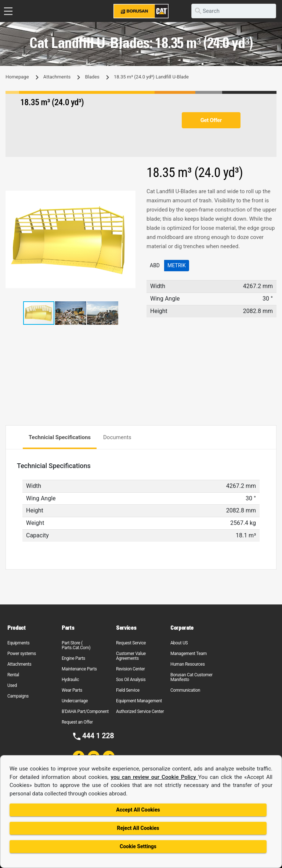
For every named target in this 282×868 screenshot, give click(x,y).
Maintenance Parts (79, 669)
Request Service (131, 643)
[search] (234, 11)
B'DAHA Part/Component (85, 711)
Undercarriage (75, 701)
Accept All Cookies (138, 810)
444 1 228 (98, 736)
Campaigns (18, 696)
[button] (129, 197)
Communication (185, 690)
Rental (13, 675)
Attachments (57, 77)
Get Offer (211, 120)
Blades (92, 77)
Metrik (177, 265)
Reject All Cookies (138, 828)
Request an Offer (77, 722)
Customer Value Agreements (131, 656)
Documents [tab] (117, 437)
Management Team (189, 654)
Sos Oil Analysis (131, 680)
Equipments (18, 643)
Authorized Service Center (140, 711)
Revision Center (131, 669)
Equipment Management (139, 701)
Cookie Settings (138, 846)
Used (12, 685)
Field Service (128, 690)
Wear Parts (72, 690)
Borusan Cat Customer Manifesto (191, 677)
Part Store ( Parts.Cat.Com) (76, 645)
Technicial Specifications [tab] (60, 437)
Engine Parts (73, 658)
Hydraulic (70, 680)
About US (179, 643)
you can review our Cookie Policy (155, 777)
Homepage (17, 77)
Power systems (22, 654)
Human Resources (188, 664)
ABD (155, 265)
